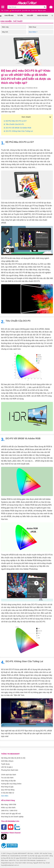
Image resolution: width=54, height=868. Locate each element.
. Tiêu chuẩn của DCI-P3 (14, 124)
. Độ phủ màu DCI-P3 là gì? (15, 121)
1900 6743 (13, 811)
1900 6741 (5, 811)
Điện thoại (33, 27)
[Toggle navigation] (3, 7)
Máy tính (5, 32)
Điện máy (5, 27)
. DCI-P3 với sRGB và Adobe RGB (17, 128)
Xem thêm (5, 796)
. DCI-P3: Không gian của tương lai (18, 131)
